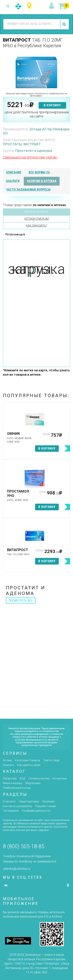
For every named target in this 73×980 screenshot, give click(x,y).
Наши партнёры (29, 801)
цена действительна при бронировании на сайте (37, 114)
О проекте (9, 801)
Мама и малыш (13, 783)
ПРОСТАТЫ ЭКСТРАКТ (22, 144)
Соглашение (11, 811)
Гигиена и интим (39, 778)
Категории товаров (28, 760)
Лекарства (10, 778)
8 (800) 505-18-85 (24, 846)
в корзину (52, 105)
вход (52, 6)
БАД (22, 778)
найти (65, 24)
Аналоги (8, 765)
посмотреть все (21, 601)
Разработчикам (45, 806)
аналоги (13, 181)
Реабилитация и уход (16, 788)
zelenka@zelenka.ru (17, 869)
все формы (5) (39, 172)
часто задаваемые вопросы (28, 190)
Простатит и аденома (34, 151)
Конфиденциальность (36, 811)
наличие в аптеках (42, 181)
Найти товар (52, 760)
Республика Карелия (30, 6)
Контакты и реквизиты (17, 806)
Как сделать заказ (29, 765)
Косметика (60, 778)
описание (14, 172)
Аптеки (7, 760)
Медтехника (33, 783)
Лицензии (48, 801)
